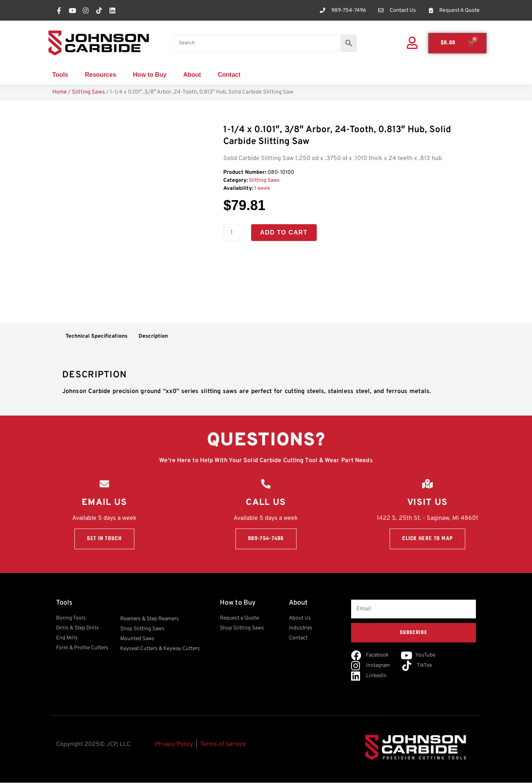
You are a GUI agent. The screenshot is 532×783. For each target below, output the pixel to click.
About (192, 75)
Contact (229, 75)
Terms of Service (223, 745)
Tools (60, 75)
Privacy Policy (174, 745)
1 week (262, 188)
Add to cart (284, 232)
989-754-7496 (266, 539)
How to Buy (150, 75)
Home (60, 92)
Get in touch (104, 539)
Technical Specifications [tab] (97, 336)
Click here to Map (427, 539)
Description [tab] (153, 336)
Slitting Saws (88, 92)
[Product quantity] (234, 233)
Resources (100, 75)
